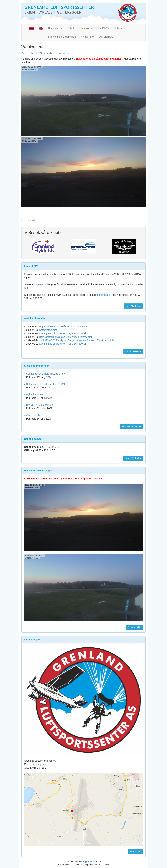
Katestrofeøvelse (48, 330)
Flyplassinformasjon (81, 28)
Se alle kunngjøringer (131, 426)
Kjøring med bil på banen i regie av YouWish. (63, 333)
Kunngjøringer (56, 28)
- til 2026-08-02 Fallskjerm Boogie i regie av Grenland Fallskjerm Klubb (77, 340)
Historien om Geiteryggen (62, 37)
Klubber (118, 28)
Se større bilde (134, 627)
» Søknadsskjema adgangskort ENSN (44, 384)
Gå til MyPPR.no (133, 306)
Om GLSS (103, 28)
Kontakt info (87, 37)
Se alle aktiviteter (133, 352)
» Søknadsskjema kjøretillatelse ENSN (45, 374)
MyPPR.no (41, 284)
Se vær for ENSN (133, 458)
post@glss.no (104, 295)
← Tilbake (29, 221)
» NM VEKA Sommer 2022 (38, 405)
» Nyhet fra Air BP (34, 394)
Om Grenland (106, 37)
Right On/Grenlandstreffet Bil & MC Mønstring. (64, 326)
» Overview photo (34, 415)
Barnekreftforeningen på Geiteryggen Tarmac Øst (66, 337)
